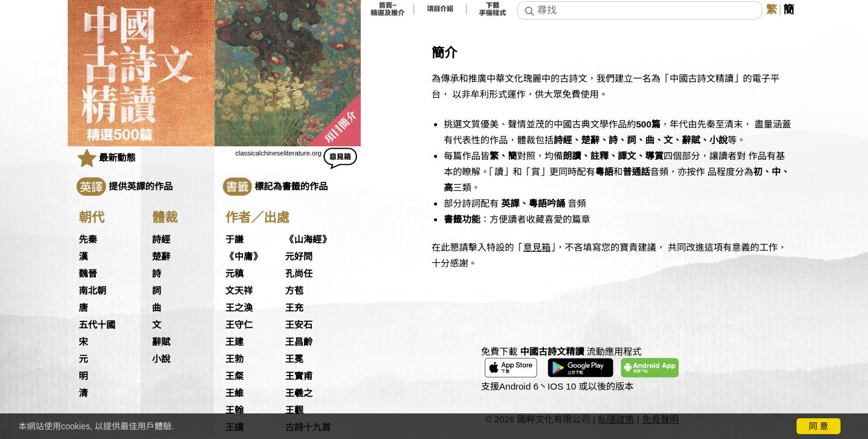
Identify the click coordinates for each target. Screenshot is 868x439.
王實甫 (299, 376)
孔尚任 (299, 274)
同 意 (819, 426)
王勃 (234, 359)
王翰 (234, 410)
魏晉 (88, 274)
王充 (294, 308)
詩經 (161, 240)
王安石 (299, 325)
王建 (234, 342)
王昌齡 (299, 342)
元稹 (234, 274)
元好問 (299, 257)
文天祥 (239, 291)
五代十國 (97, 325)
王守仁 (239, 325)
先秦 (88, 240)
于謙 (234, 240)
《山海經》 (308, 240)
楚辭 (161, 257)
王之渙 (239, 308)
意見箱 (537, 247)
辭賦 (161, 342)
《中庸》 (244, 257)
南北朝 (92, 291)
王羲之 (299, 393)
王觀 (294, 410)
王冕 (294, 359)
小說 (161, 359)
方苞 (294, 291)
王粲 (234, 376)
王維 (234, 393)
